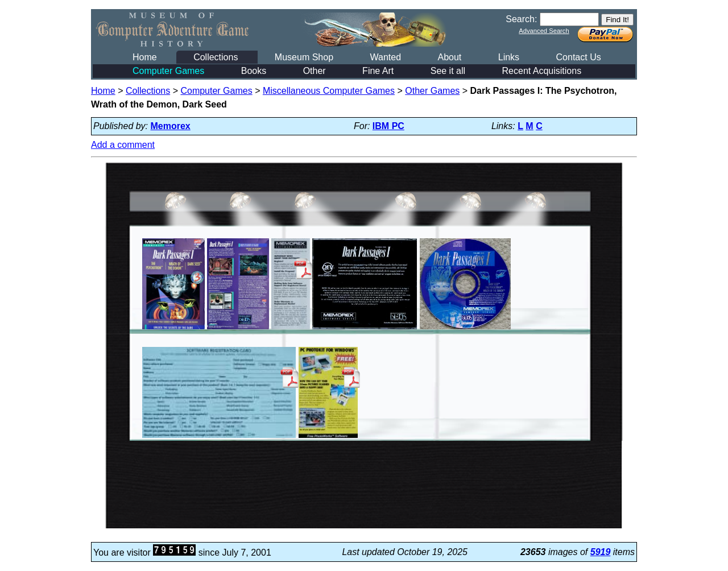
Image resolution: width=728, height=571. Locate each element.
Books (254, 71)
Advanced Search (544, 31)
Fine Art (378, 71)
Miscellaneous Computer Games (329, 91)
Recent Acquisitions (542, 71)
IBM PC (388, 126)
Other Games (432, 91)
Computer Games (168, 71)
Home (145, 57)
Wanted (385, 57)
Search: (521, 19)
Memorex (171, 126)
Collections (216, 57)
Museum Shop (304, 57)
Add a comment (123, 145)
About (449, 57)
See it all (448, 71)
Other (315, 71)
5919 (601, 552)
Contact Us (579, 57)
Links (509, 57)
